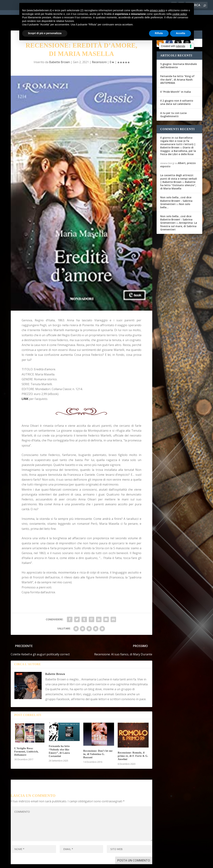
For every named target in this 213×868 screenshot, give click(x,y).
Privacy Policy (92, 863)
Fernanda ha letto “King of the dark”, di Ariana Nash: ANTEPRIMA (177, 66)
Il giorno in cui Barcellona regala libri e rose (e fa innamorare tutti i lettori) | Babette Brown (178, 130)
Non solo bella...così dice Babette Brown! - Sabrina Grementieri (176, 188)
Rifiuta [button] (159, 33)
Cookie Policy (111, 863)
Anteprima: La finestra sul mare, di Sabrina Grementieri (179, 213)
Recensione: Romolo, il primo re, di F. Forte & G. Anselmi (133, 743)
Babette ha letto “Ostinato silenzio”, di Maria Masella (178, 172)
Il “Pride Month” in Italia (176, 79)
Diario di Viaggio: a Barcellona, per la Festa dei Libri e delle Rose (178, 138)
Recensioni (99, 49)
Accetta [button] (181, 33)
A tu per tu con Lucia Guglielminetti (173, 102)
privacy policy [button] (157, 10)
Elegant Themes (38, 863)
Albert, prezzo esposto (178, 152)
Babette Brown (59, 49)
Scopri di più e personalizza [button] (45, 33)
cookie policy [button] (179, 14)
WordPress (74, 863)
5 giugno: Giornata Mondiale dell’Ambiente (179, 53)
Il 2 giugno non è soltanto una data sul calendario (177, 89)
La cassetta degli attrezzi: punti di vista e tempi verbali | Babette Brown (179, 165)
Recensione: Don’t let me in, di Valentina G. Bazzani (98, 741)
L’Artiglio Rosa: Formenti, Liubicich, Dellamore (26, 739)
